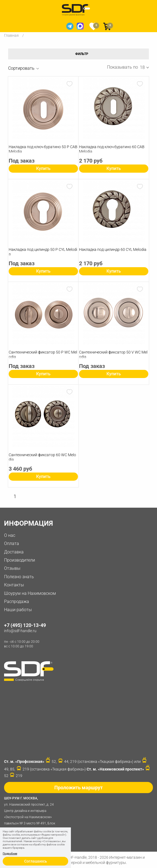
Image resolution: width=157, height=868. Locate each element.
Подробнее (10, 854)
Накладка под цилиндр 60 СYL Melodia (113, 249)
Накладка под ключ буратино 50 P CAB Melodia (43, 149)
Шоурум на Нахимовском (30, 593)
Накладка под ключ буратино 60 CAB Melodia (112, 149)
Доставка (14, 552)
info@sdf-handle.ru (20, 631)
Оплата (12, 543)
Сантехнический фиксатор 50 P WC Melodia (43, 354)
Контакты (14, 585)
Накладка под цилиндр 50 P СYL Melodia (43, 252)
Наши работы (18, 610)
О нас (10, 535)
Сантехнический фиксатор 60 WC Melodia (42, 457)
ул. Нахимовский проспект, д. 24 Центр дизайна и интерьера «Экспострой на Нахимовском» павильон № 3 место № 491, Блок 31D (31, 813)
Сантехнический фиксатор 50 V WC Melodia (113, 354)
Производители (20, 560)
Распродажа (17, 601)
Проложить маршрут (78, 788)
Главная (11, 35)
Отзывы (12, 568)
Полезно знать (19, 577)
